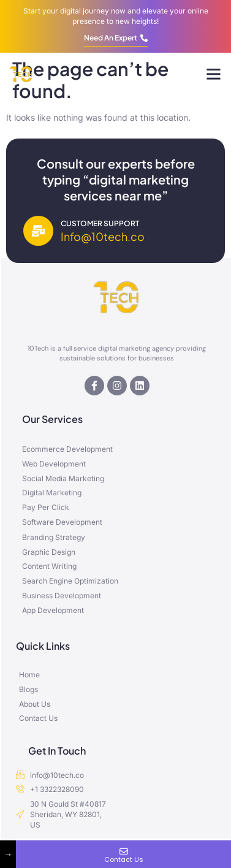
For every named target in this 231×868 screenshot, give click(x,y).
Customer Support (100, 223)
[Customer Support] (38, 231)
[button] (214, 74)
